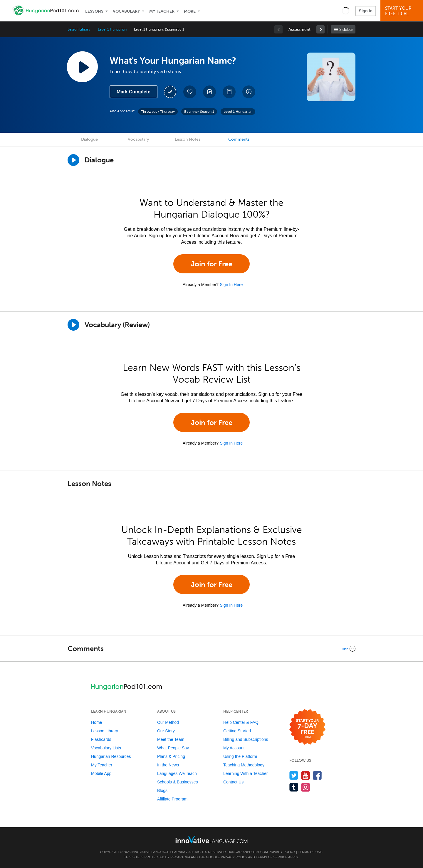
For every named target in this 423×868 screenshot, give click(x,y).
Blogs (162, 790)
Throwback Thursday (158, 112)
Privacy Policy (282, 852)
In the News (168, 765)
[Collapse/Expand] (211, 649)
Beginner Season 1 (199, 112)
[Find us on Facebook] (317, 775)
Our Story (166, 731)
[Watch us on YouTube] (306, 775)
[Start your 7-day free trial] (307, 727)
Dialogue (89, 139)
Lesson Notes (188, 139)
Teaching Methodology (244, 765)
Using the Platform (240, 756)
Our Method (168, 722)
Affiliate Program (172, 799)
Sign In (366, 11)
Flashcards (101, 739)
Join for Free (212, 264)
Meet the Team (171, 739)
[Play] (73, 325)
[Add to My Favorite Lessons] (190, 92)
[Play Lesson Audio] (82, 67)
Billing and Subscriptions (246, 739)
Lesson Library (79, 29)
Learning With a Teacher (246, 773)
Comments (239, 139)
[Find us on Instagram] (306, 787)
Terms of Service (272, 857)
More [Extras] (190, 11)
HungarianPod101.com (248, 852)
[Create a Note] (209, 92)
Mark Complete (134, 92)
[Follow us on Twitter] (294, 775)
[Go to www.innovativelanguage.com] (211, 839)
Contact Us (233, 782)
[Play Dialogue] (73, 160)
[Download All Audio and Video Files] (249, 92)
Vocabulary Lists (106, 748)
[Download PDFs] (229, 92)
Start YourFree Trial (403, 11)
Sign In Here (231, 285)
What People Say (173, 748)
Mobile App (101, 773)
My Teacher (162, 11)
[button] (346, 11)
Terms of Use (310, 852)
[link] (320, 29)
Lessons (94, 11)
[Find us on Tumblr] (294, 787)
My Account (234, 748)
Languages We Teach (177, 773)
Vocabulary (126, 11)
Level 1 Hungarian (112, 29)
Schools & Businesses (178, 782)
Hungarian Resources (111, 756)
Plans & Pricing (171, 756)
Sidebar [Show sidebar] (346, 30)
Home (96, 722)
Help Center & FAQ (241, 722)
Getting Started (237, 731)
